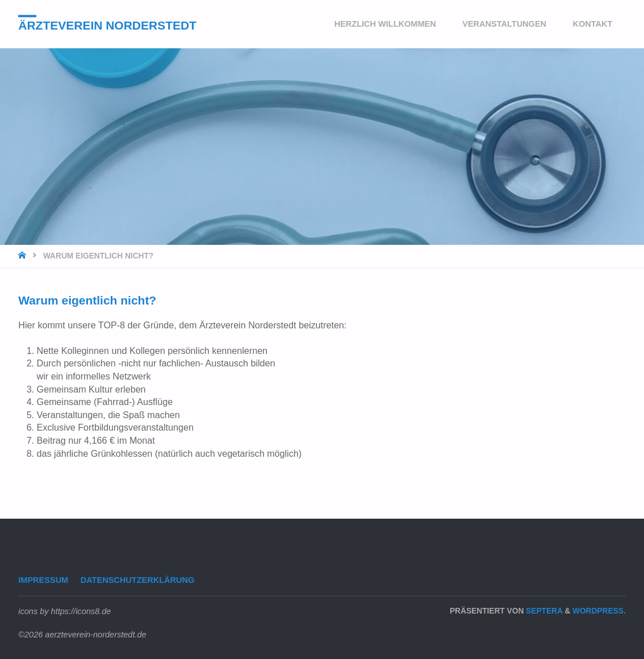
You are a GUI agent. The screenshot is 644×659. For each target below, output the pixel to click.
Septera (543, 611)
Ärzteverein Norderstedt (107, 25)
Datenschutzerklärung (138, 580)
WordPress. (599, 611)
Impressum (43, 580)
